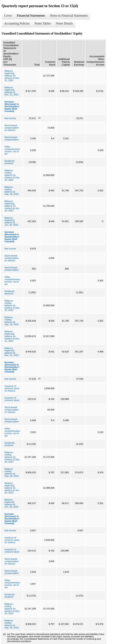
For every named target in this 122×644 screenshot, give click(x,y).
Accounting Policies (17, 23)
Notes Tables (43, 23)
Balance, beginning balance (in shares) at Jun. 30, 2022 (12, 206)
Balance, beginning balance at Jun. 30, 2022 (11, 221)
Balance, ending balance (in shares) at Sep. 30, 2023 (12, 457)
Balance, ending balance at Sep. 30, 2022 (12, 191)
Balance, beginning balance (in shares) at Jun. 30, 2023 (12, 488)
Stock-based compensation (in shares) (12, 128)
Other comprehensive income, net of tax (12, 150)
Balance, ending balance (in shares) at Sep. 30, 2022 (12, 175)
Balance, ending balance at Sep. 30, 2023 (12, 472)
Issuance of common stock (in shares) (12, 388)
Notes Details (64, 23)
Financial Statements (31, 15)
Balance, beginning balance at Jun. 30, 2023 (11, 503)
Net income (10, 118)
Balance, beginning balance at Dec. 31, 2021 (12, 91)
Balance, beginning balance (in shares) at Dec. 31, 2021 (12, 76)
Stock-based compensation (12, 138)
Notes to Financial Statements (69, 15)
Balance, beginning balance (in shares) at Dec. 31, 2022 (12, 336)
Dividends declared (10, 162)
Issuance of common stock (12, 399)
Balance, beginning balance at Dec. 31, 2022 (12, 352)
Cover (8, 15)
